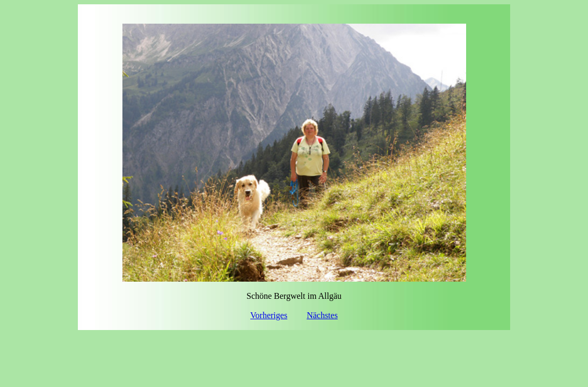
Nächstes (322, 315)
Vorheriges (269, 315)
